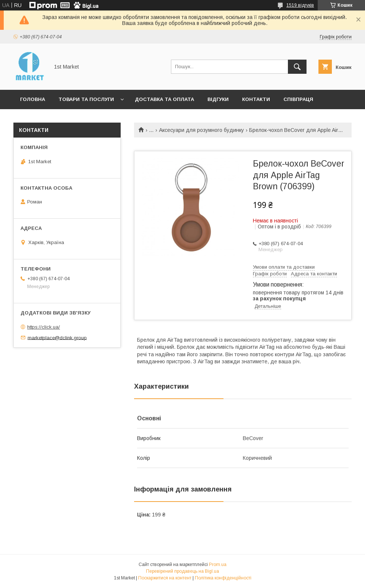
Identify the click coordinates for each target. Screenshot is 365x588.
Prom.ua (218, 565)
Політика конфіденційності (223, 578)
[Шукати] (297, 67)
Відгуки (218, 99)
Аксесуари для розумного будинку (201, 130)
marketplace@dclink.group (57, 337)
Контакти (256, 99)
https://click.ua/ (44, 327)
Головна (33, 99)
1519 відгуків (300, 5)
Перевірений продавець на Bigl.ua (182, 571)
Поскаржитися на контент (165, 578)
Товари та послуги (86, 99)
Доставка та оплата (164, 99)
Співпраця (298, 99)
